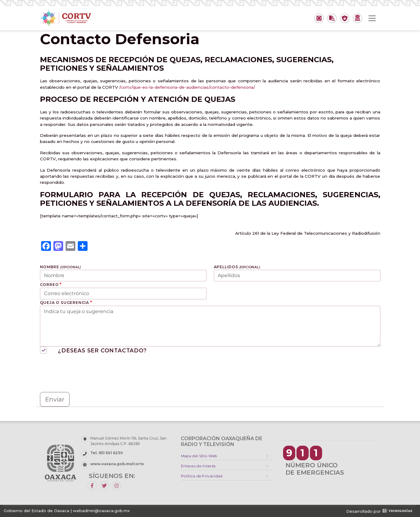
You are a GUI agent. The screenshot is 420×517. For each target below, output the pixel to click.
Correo (51, 284)
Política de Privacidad (202, 476)
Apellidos (237, 267)
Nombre (61, 267)
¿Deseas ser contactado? (93, 350)
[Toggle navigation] (372, 18)
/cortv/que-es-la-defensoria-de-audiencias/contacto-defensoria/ (187, 87)
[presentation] (86, 374)
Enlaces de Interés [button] (198, 466)
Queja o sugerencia (66, 302)
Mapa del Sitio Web (199, 456)
